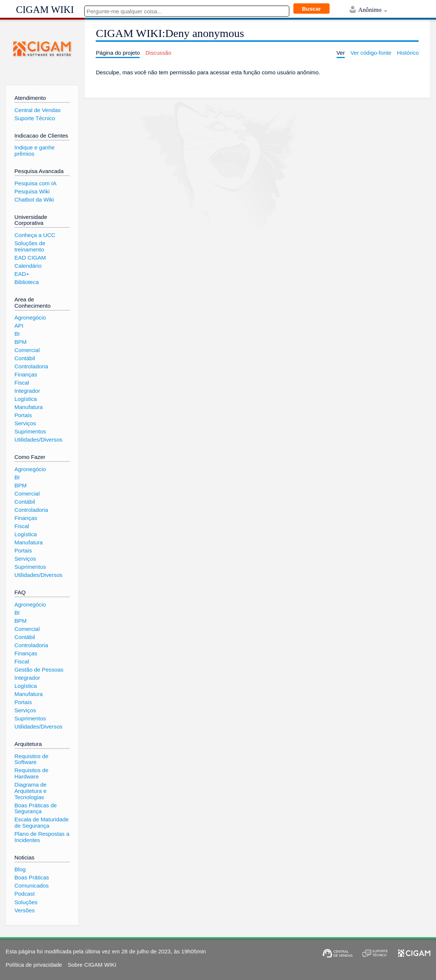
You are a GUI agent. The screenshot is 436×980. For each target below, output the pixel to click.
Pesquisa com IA (35, 183)
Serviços (25, 423)
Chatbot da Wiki (34, 200)
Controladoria (31, 366)
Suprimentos (30, 431)
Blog (20, 869)
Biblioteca (27, 282)
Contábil (25, 358)
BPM (21, 342)
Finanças (26, 374)
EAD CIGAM (30, 258)
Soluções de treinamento (30, 246)
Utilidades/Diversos (38, 440)
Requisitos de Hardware (31, 773)
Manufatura (29, 407)
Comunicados (32, 886)
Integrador (27, 391)
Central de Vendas (38, 110)
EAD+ (22, 274)
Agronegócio (30, 317)
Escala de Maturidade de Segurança (42, 822)
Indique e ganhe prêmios (35, 151)
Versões (25, 910)
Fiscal (22, 383)
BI (17, 334)
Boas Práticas (32, 877)
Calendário (28, 266)
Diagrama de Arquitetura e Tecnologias (30, 791)
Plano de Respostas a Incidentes (42, 837)
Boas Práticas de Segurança (36, 808)
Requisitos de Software (31, 759)
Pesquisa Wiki (32, 191)
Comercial (27, 350)
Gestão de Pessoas (39, 670)
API (19, 326)
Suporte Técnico (35, 118)
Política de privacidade (34, 965)
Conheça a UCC (35, 235)
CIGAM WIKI (45, 10)
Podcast (25, 894)
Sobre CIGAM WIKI (92, 965)
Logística (26, 399)
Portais (23, 415)
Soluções (26, 902)
